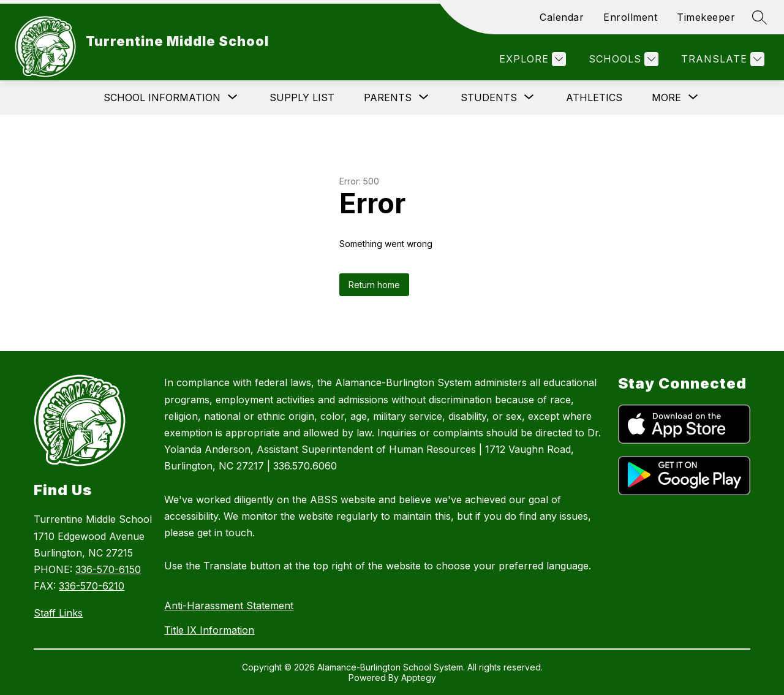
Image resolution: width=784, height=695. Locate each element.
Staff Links (58, 613)
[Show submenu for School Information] (162, 97)
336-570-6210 (92, 586)
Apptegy (419, 678)
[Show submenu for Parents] (388, 97)
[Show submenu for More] (666, 97)
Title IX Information (209, 630)
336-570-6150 (108, 569)
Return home (374, 285)
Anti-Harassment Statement (229, 606)
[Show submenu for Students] (489, 97)
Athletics (594, 97)
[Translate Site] (721, 59)
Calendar (562, 17)
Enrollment (630, 17)
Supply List (302, 97)
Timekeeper (706, 17)
